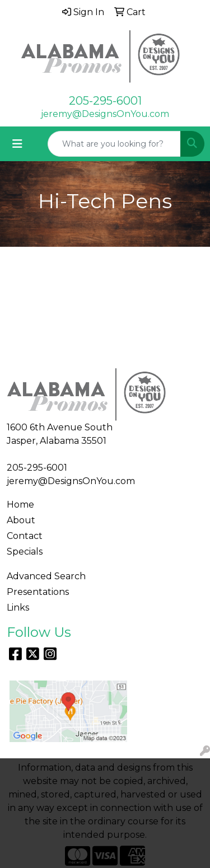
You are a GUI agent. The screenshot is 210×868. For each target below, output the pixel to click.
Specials (25, 552)
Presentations (38, 592)
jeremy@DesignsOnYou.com (105, 114)
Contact (25, 536)
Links (18, 607)
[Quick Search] (114, 144)
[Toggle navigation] (17, 144)
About (21, 520)
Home (20, 505)
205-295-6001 (105, 101)
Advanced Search (46, 576)
